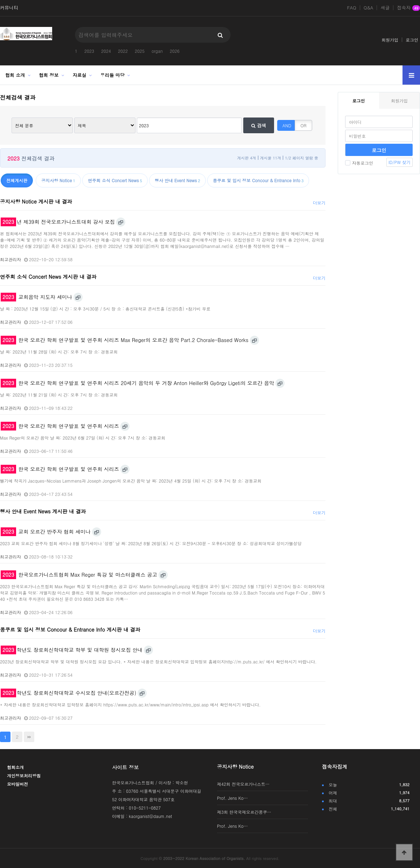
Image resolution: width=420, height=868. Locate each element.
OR (304, 125)
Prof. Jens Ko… (232, 798)
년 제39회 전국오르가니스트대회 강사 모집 (58, 222)
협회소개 (15, 767)
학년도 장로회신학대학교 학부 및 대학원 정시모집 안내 (72, 650)
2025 (140, 51)
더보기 (319, 203)
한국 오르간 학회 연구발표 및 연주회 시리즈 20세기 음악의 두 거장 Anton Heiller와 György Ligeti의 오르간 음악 (137, 383)
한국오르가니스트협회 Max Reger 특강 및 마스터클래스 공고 (79, 575)
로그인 (412, 40)
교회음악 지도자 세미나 (36, 297)
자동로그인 (359, 163)
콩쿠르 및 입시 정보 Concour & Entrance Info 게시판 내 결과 (70, 629)
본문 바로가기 (0, 0)
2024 (106, 51)
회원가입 (390, 40)
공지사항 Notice (235, 767)
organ (157, 51)
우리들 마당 (113, 75)
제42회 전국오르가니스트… (243, 784)
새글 (385, 8)
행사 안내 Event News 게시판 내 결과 (43, 511)
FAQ (352, 8)
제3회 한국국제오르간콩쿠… (244, 812)
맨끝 (29, 737)
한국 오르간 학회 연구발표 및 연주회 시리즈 (60, 426)
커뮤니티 (9, 8)
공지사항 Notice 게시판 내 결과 (36, 201)
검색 (259, 125)
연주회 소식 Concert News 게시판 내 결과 (48, 277)
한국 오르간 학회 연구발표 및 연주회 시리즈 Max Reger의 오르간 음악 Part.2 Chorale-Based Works (125, 340)
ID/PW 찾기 (400, 162)
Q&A (369, 8)
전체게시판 (17, 180)
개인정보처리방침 (24, 775)
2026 (175, 51)
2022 (123, 51)
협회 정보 (49, 75)
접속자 (408, 8)
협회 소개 (15, 75)
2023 (89, 51)
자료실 (80, 75)
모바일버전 (17, 784)
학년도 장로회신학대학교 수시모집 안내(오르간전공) (68, 693)
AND (287, 125)
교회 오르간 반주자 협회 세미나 (46, 532)
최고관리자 (10, 259)
